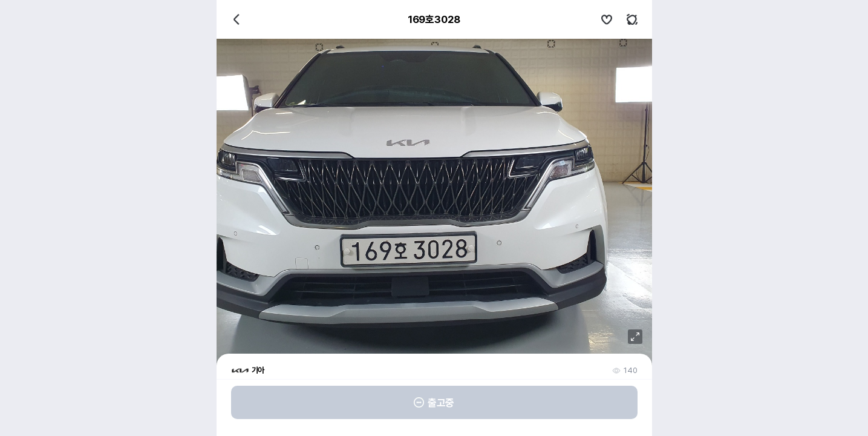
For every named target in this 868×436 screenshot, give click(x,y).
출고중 (434, 403)
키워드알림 (632, 19)
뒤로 (237, 19)
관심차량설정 (607, 19)
